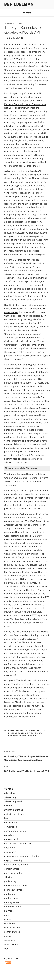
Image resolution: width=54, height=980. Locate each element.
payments (9, 911)
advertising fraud (13, 801)
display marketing (13, 860)
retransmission (12, 928)
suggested (10, 675)
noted (24, 547)
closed (27, 45)
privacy (8, 919)
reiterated (44, 327)
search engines (18, 736)
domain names (12, 869)
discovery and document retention (22, 856)
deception (10, 848)
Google (32, 736)
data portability (35, 730)
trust (7, 949)
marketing (10, 894)
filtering (8, 877)
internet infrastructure (16, 886)
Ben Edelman (19, 4)
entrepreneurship (13, 873)
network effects (13, 907)
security (8, 936)
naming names (12, 902)
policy (38, 733)
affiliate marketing (14, 810)
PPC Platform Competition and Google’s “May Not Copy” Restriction (25, 104)
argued (35, 271)
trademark (10, 940)
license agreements (20, 733)
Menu (27, 13)
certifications (11, 823)
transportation (12, 945)
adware (8, 806)
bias (6, 818)
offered (8, 615)
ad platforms (11, 793)
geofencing (10, 881)
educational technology (16, 865)
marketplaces (11, 898)
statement (31, 338)
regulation (10, 923)
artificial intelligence (15, 814)
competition (16, 730)
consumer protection (15, 831)
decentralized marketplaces (19, 844)
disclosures (10, 852)
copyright (9, 835)
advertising (10, 797)
